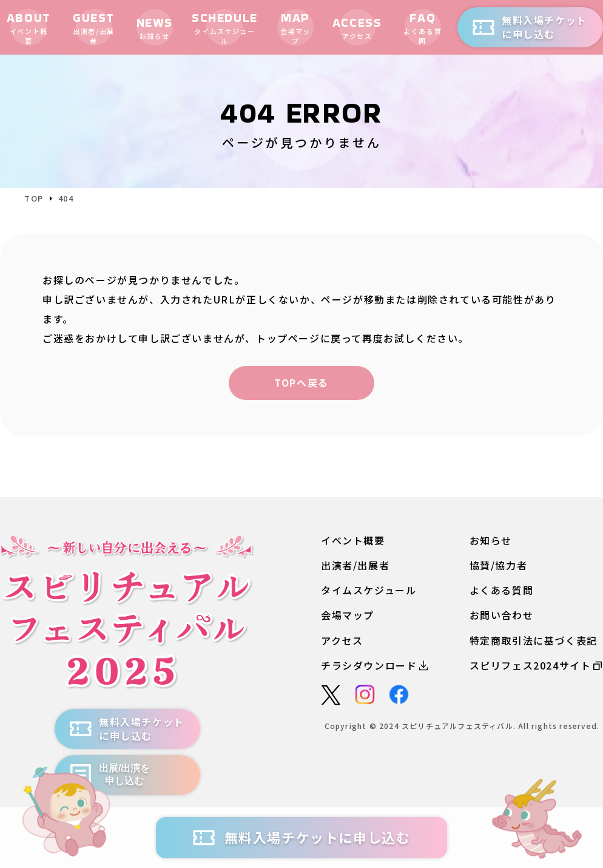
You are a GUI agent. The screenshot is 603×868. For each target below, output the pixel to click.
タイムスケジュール (369, 590)
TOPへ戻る (301, 382)
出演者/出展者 (355, 565)
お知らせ (491, 541)
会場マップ (348, 615)
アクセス (342, 641)
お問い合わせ (502, 615)
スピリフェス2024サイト (536, 666)
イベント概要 (353, 541)
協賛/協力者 (499, 565)
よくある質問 (502, 590)
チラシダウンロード (374, 666)
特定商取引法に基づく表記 (534, 641)
